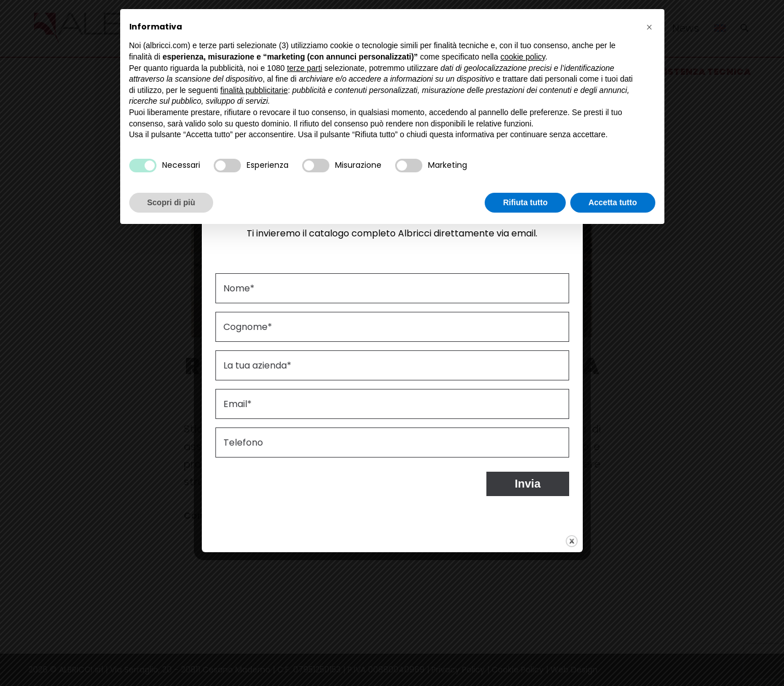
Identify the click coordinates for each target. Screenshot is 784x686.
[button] (650, 27)
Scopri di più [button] (171, 202)
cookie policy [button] (523, 57)
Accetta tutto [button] (613, 202)
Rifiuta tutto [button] (525, 202)
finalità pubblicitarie (254, 90)
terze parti (304, 68)
